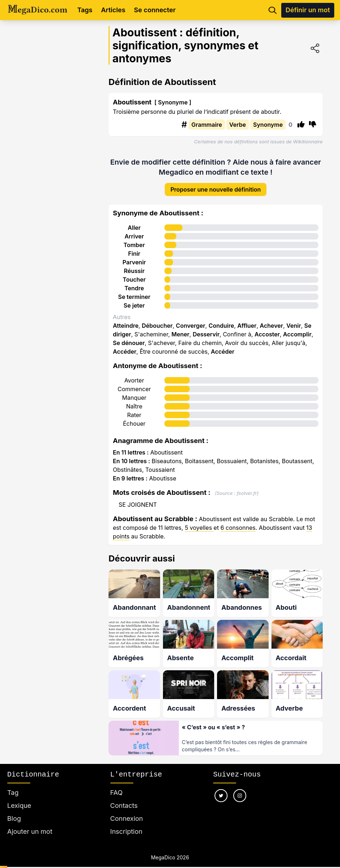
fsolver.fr (247, 487)
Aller (134, 222)
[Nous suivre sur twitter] (221, 787)
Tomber (134, 239)
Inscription (126, 823)
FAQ (117, 784)
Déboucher (157, 320)
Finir (134, 248)
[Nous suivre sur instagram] (240, 787)
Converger (191, 320)
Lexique (19, 797)
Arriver (134, 231)
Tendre (134, 282)
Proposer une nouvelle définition (216, 184)
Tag (13, 784)
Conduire (221, 320)
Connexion (127, 810)
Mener (181, 328)
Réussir (134, 265)
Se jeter (134, 300)
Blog (14, 810)
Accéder (125, 346)
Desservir (206, 328)
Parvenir (134, 256)
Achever (272, 320)
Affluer (247, 320)
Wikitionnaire (308, 142)
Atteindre (126, 320)
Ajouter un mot (30, 823)
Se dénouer (129, 337)
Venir (294, 320)
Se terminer (134, 291)
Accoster (267, 328)
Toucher (134, 274)
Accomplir (297, 328)
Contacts (124, 797)
